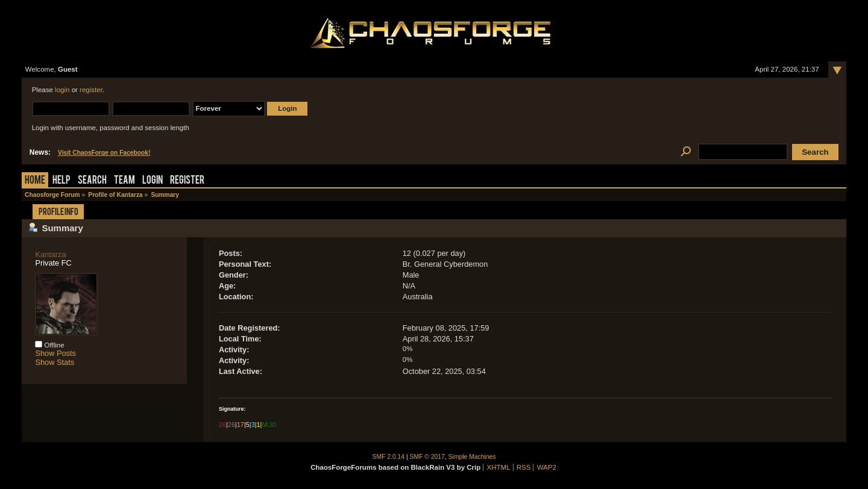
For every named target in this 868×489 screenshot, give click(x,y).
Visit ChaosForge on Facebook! (104, 153)
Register (187, 181)
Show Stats (55, 362)
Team (124, 181)
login (62, 90)
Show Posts (55, 353)
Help (61, 181)
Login (153, 181)
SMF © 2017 (427, 457)
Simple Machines (472, 457)
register (91, 90)
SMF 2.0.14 (389, 457)
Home (35, 181)
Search (92, 181)
